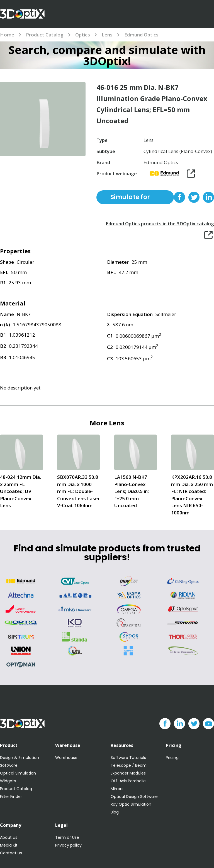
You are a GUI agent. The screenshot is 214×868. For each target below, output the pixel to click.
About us (9, 837)
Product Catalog (45, 35)
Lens (107, 35)
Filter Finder (11, 797)
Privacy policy (68, 845)
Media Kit (9, 845)
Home (7, 35)
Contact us (11, 853)
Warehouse (66, 758)
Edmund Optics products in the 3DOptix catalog (160, 224)
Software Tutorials (128, 758)
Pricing (172, 758)
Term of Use (67, 837)
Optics (83, 35)
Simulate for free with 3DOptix (130, 198)
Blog (115, 812)
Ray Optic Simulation (131, 804)
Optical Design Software (134, 797)
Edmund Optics (141, 35)
